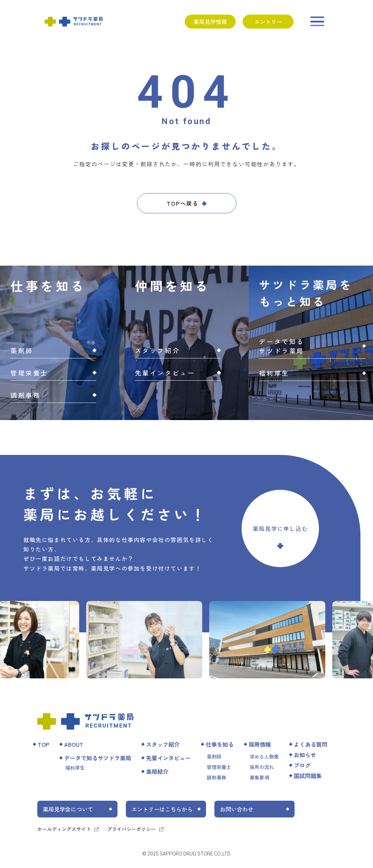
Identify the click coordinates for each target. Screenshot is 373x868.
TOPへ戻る (183, 203)
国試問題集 (308, 776)
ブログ (302, 765)
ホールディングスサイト (64, 829)
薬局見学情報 (210, 22)
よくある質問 (311, 744)
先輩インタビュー (168, 758)
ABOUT (74, 744)
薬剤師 (214, 756)
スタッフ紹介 (163, 744)
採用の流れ (262, 767)
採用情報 (260, 744)
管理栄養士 (219, 767)
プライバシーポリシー (131, 829)
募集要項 (259, 777)
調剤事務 (216, 777)
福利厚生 (75, 768)
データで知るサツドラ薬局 (98, 758)
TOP (43, 744)
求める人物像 (264, 756)
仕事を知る (220, 744)
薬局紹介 (157, 771)
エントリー (268, 22)
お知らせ (305, 755)
